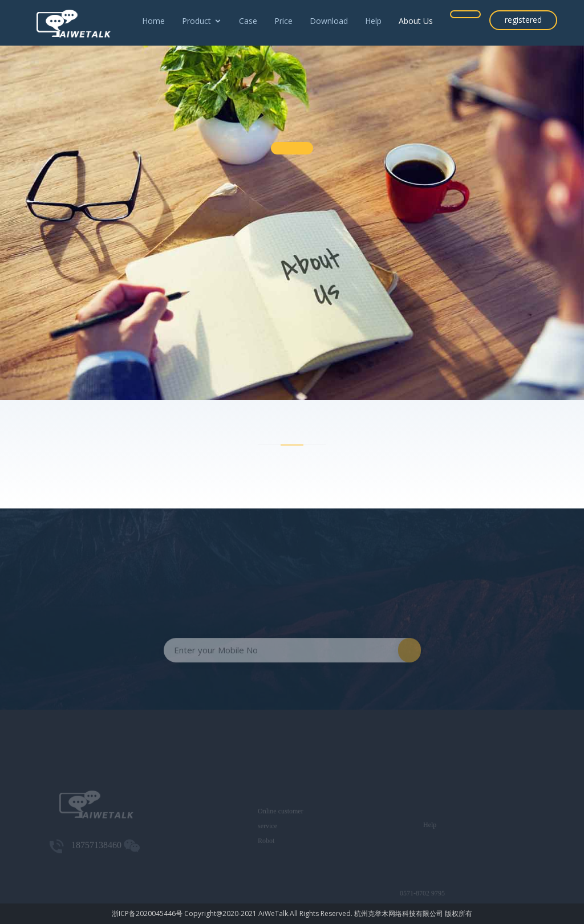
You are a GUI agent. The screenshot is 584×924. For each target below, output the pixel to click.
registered (523, 20)
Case (248, 21)
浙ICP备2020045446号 (147, 913)
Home (153, 21)
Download (329, 21)
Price (283, 21)
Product (196, 21)
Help (373, 21)
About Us (416, 21)
